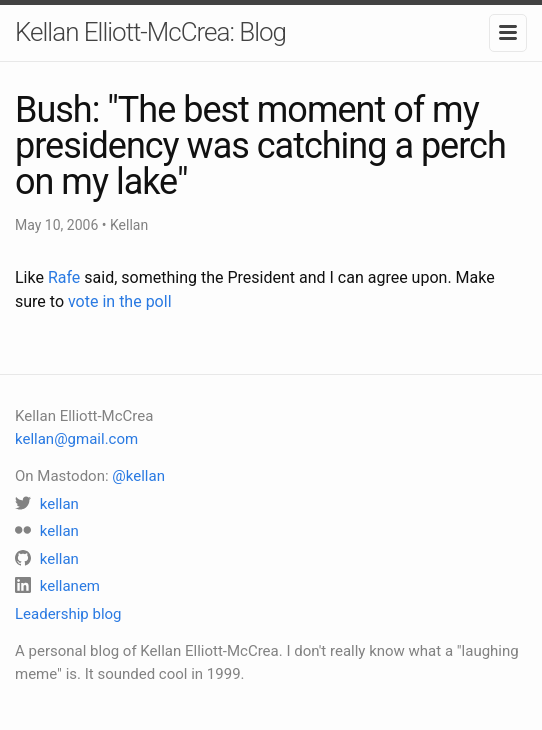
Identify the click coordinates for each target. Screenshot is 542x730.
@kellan (138, 476)
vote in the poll (120, 301)
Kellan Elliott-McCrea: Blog (150, 32)
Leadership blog (68, 614)
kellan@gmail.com (76, 439)
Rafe (64, 277)
